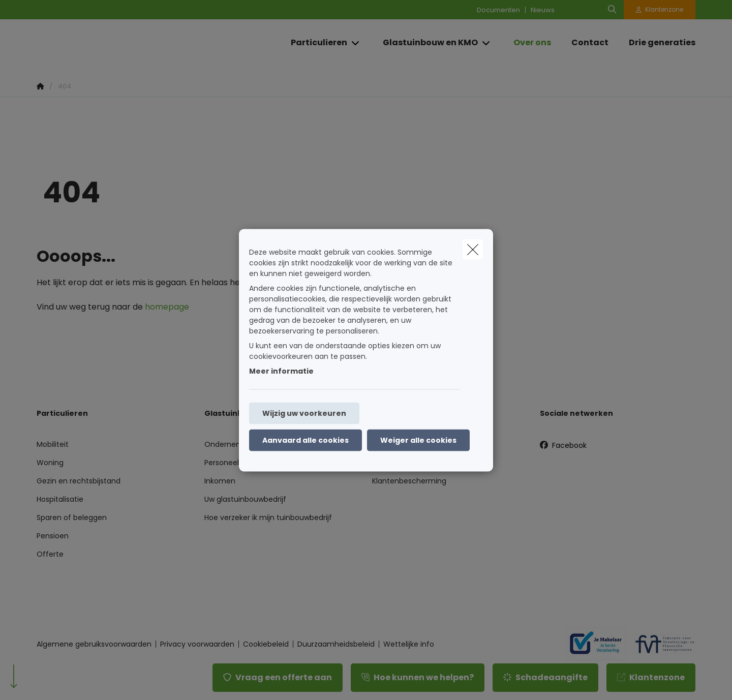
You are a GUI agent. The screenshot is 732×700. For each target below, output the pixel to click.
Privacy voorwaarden (197, 644)
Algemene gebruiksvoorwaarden (94, 644)
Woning (50, 463)
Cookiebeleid (266, 644)
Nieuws (543, 10)
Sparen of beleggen (72, 518)
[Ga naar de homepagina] (138, 43)
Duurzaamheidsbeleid (336, 644)
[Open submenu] (356, 43)
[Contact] (590, 43)
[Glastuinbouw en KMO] (426, 43)
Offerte (50, 554)
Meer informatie (281, 371)
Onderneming (229, 444)
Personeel (222, 463)
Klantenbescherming (409, 481)
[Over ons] (532, 43)
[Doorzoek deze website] (612, 10)
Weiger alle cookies (418, 440)
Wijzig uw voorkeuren (304, 413)
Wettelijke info (409, 644)
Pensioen (53, 536)
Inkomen (220, 481)
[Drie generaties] (657, 43)
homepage (167, 307)
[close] (473, 249)
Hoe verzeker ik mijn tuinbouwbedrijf (268, 518)
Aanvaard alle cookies (306, 440)
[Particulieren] (315, 43)
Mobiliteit (53, 444)
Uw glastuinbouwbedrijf (245, 499)
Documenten (498, 10)
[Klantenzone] (660, 10)
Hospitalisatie (60, 499)
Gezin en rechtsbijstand (79, 481)
